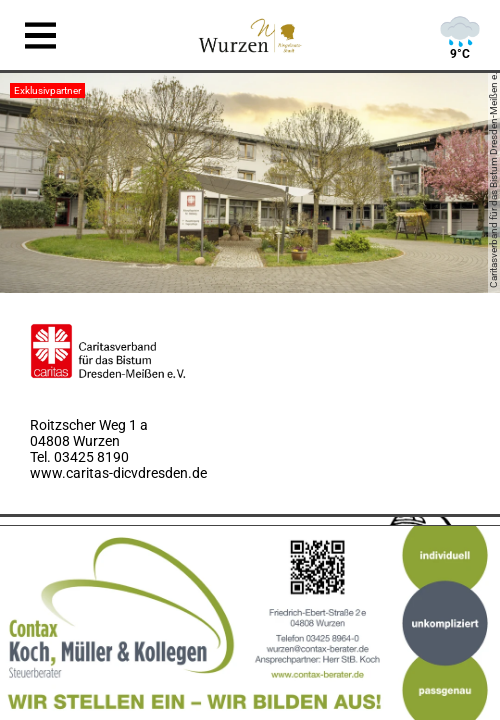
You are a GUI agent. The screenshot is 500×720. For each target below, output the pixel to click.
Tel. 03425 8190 (79, 457)
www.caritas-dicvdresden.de (118, 473)
